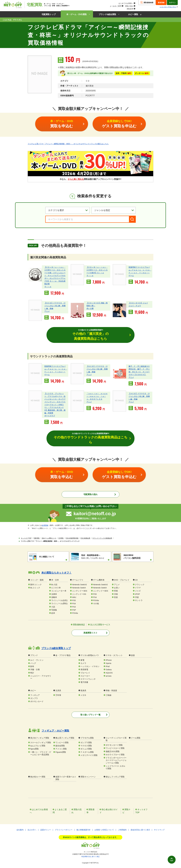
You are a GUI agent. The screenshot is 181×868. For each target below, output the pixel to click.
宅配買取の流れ (90, 495)
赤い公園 (90, 308)
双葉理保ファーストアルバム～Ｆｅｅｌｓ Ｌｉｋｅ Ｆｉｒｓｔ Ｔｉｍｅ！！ (140, 270)
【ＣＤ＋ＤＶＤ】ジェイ (138, 303)
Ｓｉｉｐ (48, 287)
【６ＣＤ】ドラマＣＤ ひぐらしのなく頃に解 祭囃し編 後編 (55, 306)
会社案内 (20, 830)
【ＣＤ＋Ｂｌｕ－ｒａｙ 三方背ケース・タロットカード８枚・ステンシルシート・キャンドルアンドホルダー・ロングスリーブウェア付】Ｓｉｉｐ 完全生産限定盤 (55, 276)
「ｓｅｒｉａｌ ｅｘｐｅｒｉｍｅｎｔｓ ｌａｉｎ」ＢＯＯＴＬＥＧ (97, 397)
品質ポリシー (46, 830)
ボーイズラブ (50, 416)
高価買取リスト (90, 633)
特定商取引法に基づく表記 (90, 857)
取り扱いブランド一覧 (90, 715)
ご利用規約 (122, 830)
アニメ (47, 311)
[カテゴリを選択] (67, 210)
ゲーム (131, 276)
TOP (171, 860)
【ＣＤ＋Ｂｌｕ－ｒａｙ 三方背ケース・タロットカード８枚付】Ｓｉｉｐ (97, 270)
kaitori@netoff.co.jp (95, 514)
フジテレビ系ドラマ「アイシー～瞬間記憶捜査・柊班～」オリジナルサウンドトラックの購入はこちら (68, 144)
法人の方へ (32, 830)
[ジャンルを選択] (114, 210)
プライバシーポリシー (64, 830)
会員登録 (45, 526)
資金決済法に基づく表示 (140, 830)
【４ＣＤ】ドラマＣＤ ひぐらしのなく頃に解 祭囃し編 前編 (139, 397)
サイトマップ (159, 830)
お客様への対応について (104, 830)
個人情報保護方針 (83, 830)
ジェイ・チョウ (135, 306)
